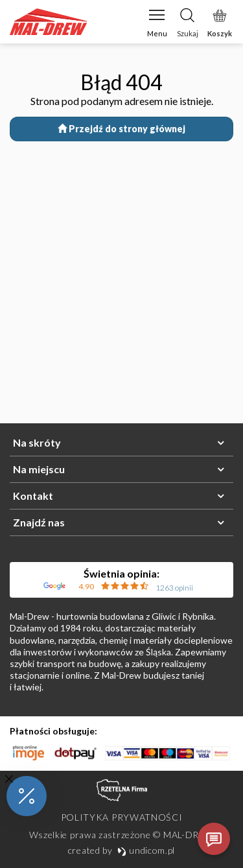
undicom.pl (146, 850)
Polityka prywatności (122, 817)
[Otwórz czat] (214, 839)
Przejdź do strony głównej (121, 129)
